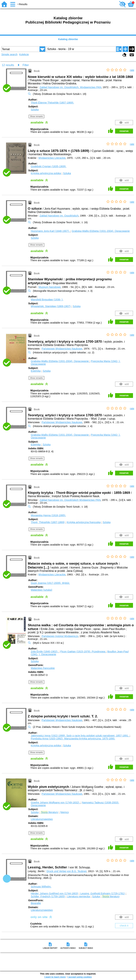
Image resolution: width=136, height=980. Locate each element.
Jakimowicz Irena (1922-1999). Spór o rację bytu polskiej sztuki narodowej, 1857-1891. (80, 736)
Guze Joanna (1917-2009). (50, 583)
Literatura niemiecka (79, 896)
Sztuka (35, 109)
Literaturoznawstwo (42, 819)
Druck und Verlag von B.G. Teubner (66, 871)
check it (124, 926)
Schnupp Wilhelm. (41, 887)
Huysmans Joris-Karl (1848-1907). (51, 231)
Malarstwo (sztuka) (42, 590)
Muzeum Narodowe (49, 287)
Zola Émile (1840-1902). (45, 652)
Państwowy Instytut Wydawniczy (60, 636)
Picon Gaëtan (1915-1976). (83, 652)
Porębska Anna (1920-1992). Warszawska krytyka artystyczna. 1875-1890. (73, 739)
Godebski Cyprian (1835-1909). (49, 166)
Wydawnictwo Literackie (52, 158)
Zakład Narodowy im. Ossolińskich (59, 216)
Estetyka (36, 371)
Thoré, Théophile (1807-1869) (48, 522)
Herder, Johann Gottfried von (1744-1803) (54, 893)
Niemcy (65, 812)
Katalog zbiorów (68, 39)
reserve (124, 131)
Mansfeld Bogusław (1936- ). (47, 300)
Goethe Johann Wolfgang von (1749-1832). (56, 803)
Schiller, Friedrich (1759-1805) (48, 896)
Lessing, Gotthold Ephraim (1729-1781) (103, 893)
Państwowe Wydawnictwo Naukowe (62, 349)
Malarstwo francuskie (43, 668)
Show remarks (36, 116)
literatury (49, 812)
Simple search (9, 54)
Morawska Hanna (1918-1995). (48, 515)
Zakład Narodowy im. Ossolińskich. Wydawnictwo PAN (70, 87)
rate (132, 70)
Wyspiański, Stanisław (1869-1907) (51, 306)
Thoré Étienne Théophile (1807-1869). (52, 103)
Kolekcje (24, 54)
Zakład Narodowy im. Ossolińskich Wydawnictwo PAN (70, 500)
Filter (26, 65)
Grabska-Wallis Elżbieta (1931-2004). (101, 231)
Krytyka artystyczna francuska (84, 522)
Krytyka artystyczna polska (46, 173)
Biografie (36, 903)
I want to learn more (55, 977)
